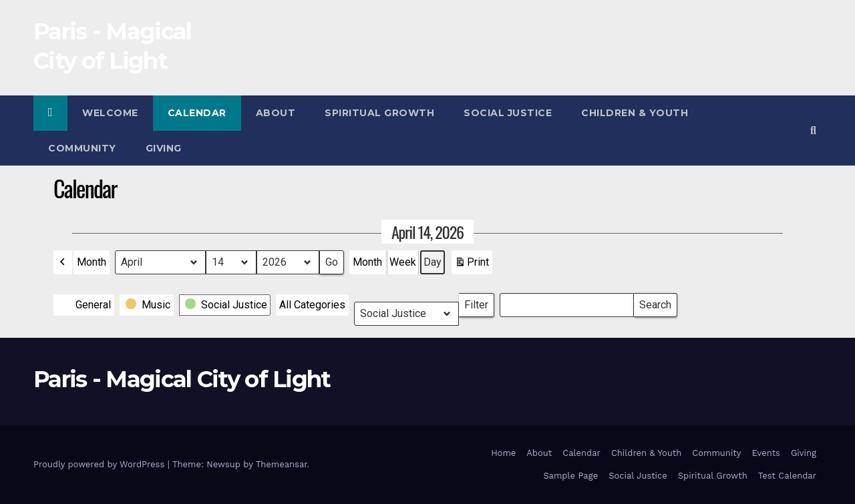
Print (472, 265)
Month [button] (92, 262)
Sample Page (570, 476)
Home (503, 453)
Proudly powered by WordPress (101, 464)
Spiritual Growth (379, 113)
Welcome (110, 113)
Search (655, 302)
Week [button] (403, 262)
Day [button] (433, 262)
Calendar (197, 113)
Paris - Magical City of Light (182, 379)
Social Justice (508, 113)
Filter (479, 302)
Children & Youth (635, 113)
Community (82, 148)
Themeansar (282, 464)
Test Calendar (787, 476)
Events (766, 453)
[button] (813, 131)
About (276, 113)
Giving (164, 148)
